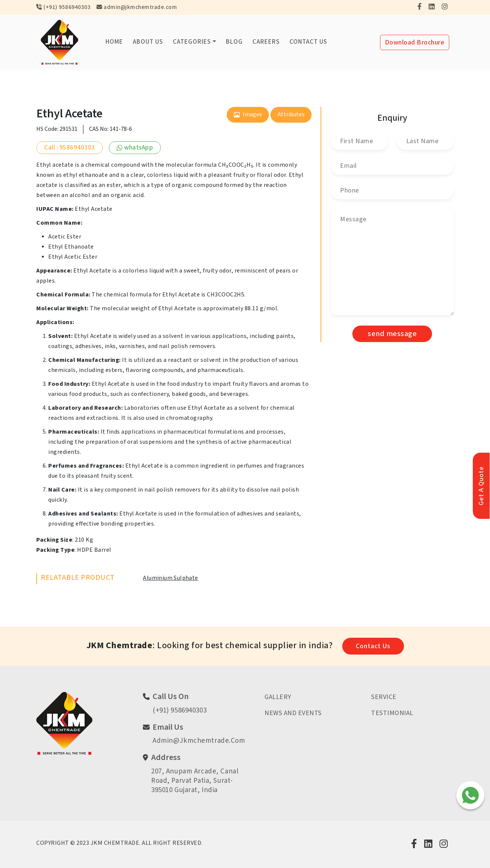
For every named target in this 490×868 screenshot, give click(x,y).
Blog (234, 42)
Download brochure (415, 42)
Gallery (278, 697)
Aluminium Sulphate (170, 578)
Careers (266, 42)
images (248, 115)
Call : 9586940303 (70, 148)
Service (384, 697)
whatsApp (135, 148)
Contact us (308, 42)
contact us (373, 646)
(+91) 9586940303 (63, 7)
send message (392, 334)
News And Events (293, 713)
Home (114, 42)
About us (148, 42)
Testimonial (392, 713)
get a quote (481, 486)
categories (192, 42)
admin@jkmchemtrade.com (137, 7)
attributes (291, 115)
